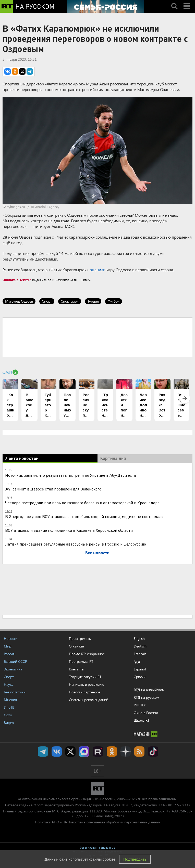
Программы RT (81, 661)
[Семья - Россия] (106, 6)
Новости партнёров (85, 692)
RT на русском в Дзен (126, 752)
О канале (76, 646)
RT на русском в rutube (98, 752)
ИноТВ (9, 707)
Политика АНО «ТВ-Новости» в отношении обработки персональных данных (98, 822)
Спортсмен (70, 301)
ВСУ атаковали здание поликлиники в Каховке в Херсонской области (69, 530)
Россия (9, 654)
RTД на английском (149, 690)
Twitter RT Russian (70, 752)
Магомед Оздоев (19, 301)
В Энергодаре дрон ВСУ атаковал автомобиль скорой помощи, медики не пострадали (84, 516)
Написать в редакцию (87, 684)
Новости (11, 638)
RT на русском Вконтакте (57, 752)
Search (174, 2)
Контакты (77, 669)
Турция (93, 301)
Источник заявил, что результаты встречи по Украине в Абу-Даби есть (71, 475)
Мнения (10, 700)
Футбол (114, 301)
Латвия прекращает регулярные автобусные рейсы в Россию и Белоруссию (76, 544)
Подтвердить (135, 859)
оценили (97, 270)
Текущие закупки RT (85, 677)
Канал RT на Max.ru (84, 752)
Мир (8, 646)
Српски (140, 677)
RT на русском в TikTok (153, 752)
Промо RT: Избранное (87, 654)
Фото (8, 715)
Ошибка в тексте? (17, 280)
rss (139, 752)
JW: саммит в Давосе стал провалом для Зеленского (53, 489)
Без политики (15, 692)
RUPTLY (140, 705)
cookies (109, 859)
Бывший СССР (15, 661)
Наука (9, 684)
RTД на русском (147, 697)
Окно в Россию (146, 713)
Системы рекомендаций (89, 700)
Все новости (97, 553)
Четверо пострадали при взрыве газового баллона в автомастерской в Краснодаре (82, 503)
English (139, 639)
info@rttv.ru (114, 816)
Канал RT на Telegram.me (43, 752)
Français (140, 654)
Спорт (47, 301)
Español (140, 669)
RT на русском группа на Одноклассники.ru (112, 752)
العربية (137, 662)
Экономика (13, 669)
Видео (9, 723)
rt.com (38, 805)
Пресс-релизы (80, 638)
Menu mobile (187, 2)
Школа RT (142, 720)
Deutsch (140, 646)
